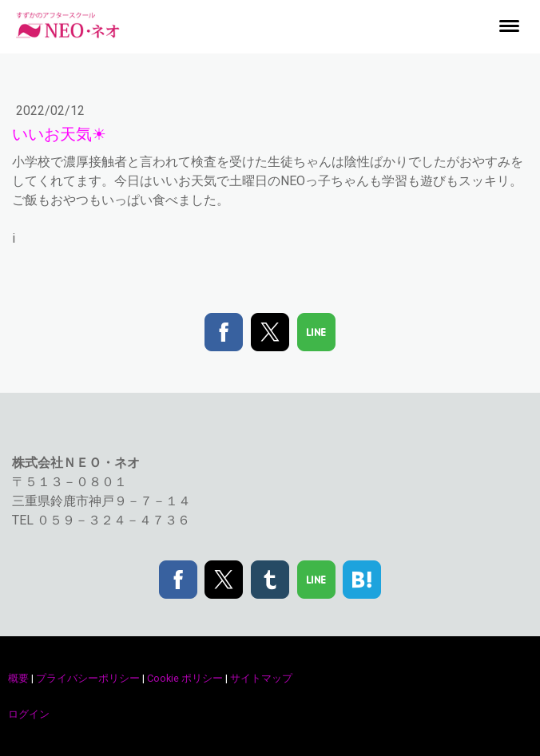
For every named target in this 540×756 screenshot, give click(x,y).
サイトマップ (261, 678)
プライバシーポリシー (88, 678)
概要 (18, 678)
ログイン (29, 714)
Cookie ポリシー (185, 678)
